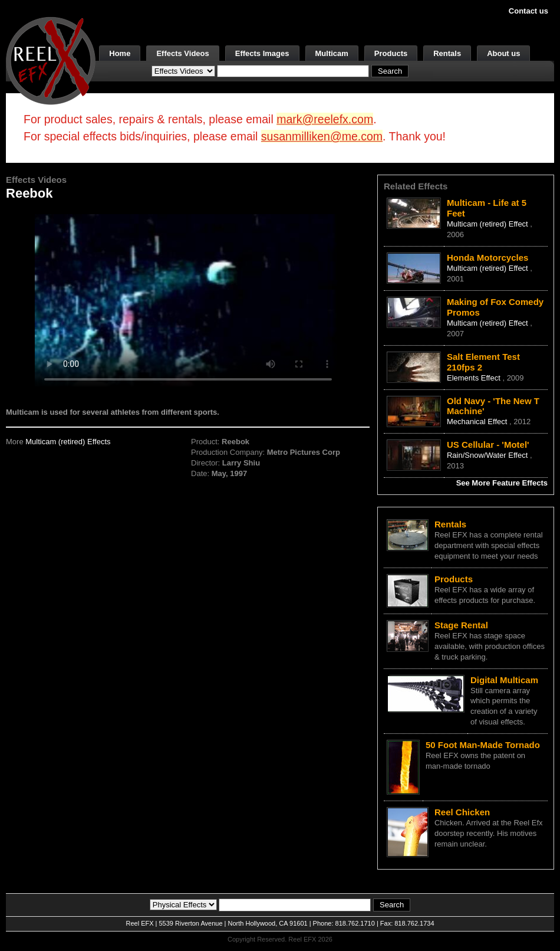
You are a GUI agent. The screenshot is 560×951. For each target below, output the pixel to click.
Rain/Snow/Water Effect (488, 455)
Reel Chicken (462, 812)
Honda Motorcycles (487, 258)
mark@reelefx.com (325, 119)
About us (503, 53)
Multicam (332, 53)
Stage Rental (461, 625)
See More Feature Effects (502, 483)
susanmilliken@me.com (322, 136)
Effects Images (262, 53)
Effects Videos (182, 53)
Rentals (447, 53)
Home (120, 53)
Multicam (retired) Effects (68, 442)
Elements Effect (475, 378)
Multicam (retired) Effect (488, 224)
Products (391, 53)
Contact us (528, 11)
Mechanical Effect (478, 422)
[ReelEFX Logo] (51, 60)
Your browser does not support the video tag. (188, 300)
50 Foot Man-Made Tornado (483, 745)
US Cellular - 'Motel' (488, 445)
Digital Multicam (504, 680)
